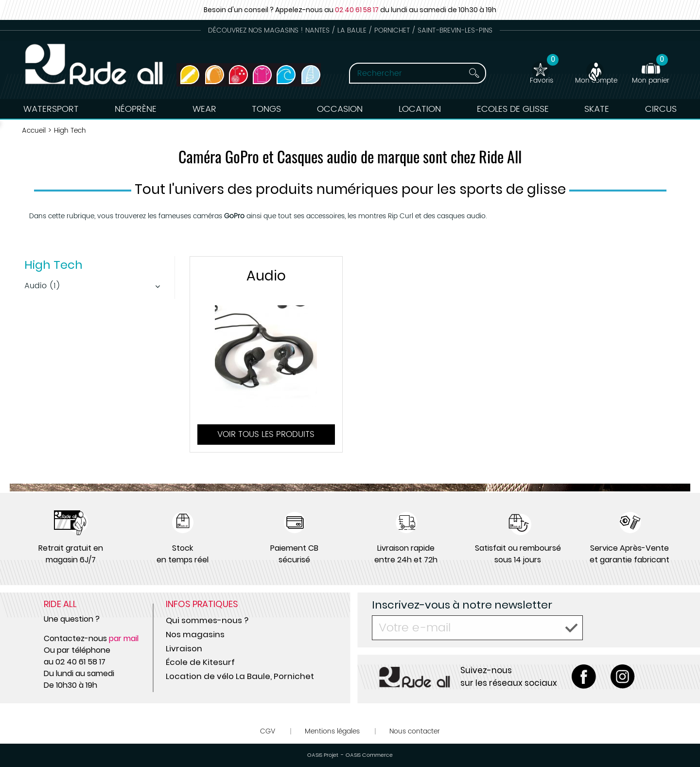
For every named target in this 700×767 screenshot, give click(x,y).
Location (420, 109)
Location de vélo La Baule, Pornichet (240, 676)
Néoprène (136, 109)
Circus (661, 109)
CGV (268, 731)
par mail (124, 638)
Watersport (51, 109)
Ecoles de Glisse (513, 109)
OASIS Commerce (369, 755)
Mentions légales (332, 731)
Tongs (266, 109)
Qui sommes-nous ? (207, 620)
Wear (204, 109)
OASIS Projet (323, 755)
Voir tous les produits (266, 435)
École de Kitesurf (200, 662)
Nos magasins (195, 634)
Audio (266, 276)
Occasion (340, 109)
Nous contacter (415, 731)
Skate (597, 109)
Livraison (184, 648)
